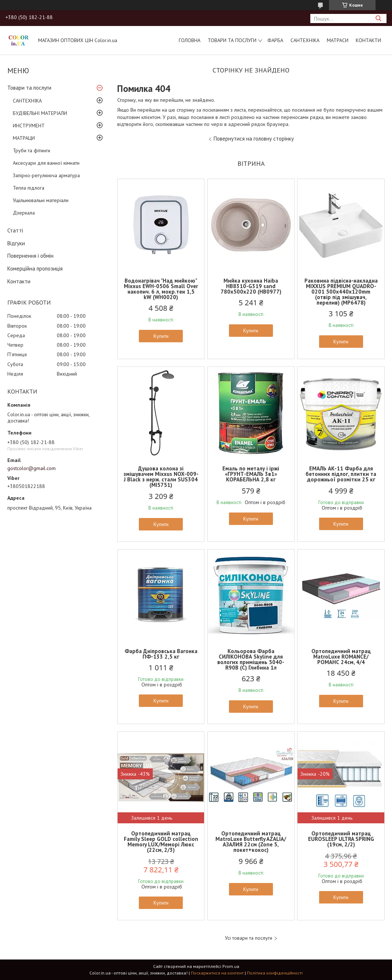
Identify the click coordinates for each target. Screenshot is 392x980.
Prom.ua (231, 966)
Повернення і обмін (30, 256)
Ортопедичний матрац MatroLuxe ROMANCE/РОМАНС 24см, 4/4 (341, 657)
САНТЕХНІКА (305, 40)
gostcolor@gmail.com (32, 468)
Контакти (368, 40)
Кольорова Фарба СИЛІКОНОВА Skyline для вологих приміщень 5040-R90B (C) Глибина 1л (251, 659)
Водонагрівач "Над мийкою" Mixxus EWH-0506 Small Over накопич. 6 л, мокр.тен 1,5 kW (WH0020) (161, 289)
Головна (190, 40)
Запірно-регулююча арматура (46, 175)
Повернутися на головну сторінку (254, 139)
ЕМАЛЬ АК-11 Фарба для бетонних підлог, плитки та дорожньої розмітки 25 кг (341, 474)
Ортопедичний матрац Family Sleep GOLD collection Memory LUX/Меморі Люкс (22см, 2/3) (161, 842)
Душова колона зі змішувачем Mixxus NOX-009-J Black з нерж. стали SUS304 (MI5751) (161, 477)
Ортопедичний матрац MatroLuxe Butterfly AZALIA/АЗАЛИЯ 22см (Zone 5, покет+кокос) (251, 842)
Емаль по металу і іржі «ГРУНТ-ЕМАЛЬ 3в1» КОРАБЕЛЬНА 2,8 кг (251, 474)
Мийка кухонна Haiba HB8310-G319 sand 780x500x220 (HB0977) (251, 286)
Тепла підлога (29, 188)
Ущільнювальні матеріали (41, 200)
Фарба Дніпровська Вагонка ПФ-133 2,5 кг (161, 654)
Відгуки (16, 243)
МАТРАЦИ (24, 138)
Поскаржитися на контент (217, 973)
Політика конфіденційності (275, 973)
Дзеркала (24, 213)
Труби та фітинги (32, 150)
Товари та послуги (232, 40)
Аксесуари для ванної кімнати (46, 163)
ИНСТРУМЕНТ (29, 126)
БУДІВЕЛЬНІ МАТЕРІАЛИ (40, 113)
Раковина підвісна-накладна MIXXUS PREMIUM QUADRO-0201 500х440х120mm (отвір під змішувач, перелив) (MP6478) (341, 292)
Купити (161, 336)
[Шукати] (378, 18)
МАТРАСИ (338, 40)
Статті (15, 230)
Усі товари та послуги (249, 938)
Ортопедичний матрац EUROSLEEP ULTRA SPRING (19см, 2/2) (341, 839)
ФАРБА (275, 40)
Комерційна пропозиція (35, 269)
